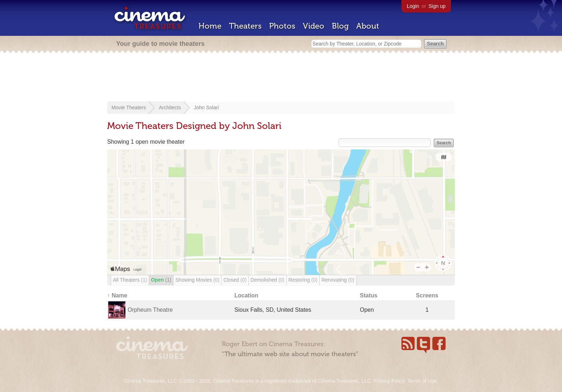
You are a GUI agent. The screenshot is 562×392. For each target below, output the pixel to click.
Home (210, 26)
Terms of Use (422, 381)
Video (314, 26)
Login (413, 6)
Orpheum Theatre (150, 310)
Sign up (437, 6)
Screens (427, 295)
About (368, 26)
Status (369, 295)
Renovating (338, 280)
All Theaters (130, 280)
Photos (282, 26)
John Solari (206, 107)
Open (161, 280)
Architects (170, 107)
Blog (340, 26)
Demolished (268, 280)
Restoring (303, 280)
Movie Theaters (129, 107)
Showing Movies (197, 280)
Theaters (245, 26)
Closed (235, 280)
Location (246, 295)
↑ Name (117, 295)
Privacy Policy (389, 381)
